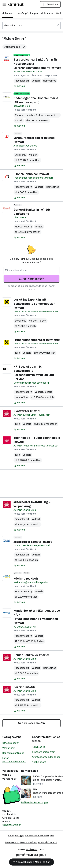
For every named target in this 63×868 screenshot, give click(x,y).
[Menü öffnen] (4, 4)
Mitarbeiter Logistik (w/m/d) (33, 542)
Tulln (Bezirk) (38, 747)
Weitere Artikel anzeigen (34, 802)
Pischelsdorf (22, 81)
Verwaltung (9, 748)
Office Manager (11, 743)
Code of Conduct (48, 842)
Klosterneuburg (47, 115)
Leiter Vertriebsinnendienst (14, 760)
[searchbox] (31, 26)
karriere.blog (30, 771)
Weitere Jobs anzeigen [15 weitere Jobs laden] (31, 723)
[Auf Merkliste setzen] (19, 86)
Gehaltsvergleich (12, 825)
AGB (52, 836)
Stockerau (21, 155)
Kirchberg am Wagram (43, 752)
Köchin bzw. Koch (26, 579)
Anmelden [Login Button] (50, 4)
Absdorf (20, 39)
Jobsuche (8, 13)
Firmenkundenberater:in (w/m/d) (37, 340)
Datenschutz (12, 842)
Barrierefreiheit (29, 842)
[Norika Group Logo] (31, 856)
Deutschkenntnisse (13, 753)
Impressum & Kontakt (37, 836)
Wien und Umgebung (26, 115)
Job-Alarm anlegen (32, 279)
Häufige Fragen (16, 836)
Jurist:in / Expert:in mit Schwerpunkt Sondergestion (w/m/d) (34, 304)
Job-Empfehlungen (27, 13)
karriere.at (32, 849)
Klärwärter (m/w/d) (27, 411)
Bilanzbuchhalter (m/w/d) (31, 174)
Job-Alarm (47, 13)
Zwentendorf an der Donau (46, 757)
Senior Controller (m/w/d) (31, 655)
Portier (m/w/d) (24, 687)
